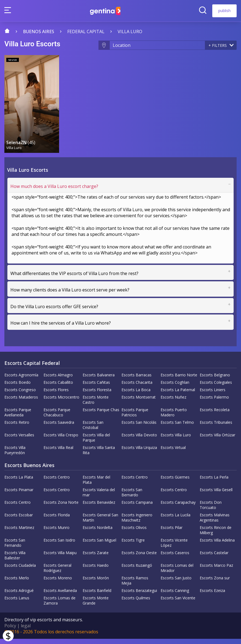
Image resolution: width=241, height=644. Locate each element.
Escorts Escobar (19, 520)
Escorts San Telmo (177, 427)
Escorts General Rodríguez (57, 573)
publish (224, 11)
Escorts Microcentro (61, 402)
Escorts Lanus (17, 603)
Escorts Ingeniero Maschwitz (137, 523)
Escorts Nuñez (173, 402)
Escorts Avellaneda (60, 596)
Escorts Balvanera (99, 380)
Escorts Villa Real (58, 453)
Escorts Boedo (18, 387)
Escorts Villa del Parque (96, 443)
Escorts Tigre (133, 545)
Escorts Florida (57, 520)
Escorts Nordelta (98, 533)
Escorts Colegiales (216, 387)
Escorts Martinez (19, 533)
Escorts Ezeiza (212, 596)
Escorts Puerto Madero (174, 417)
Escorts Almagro (58, 380)
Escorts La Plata (19, 482)
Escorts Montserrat (139, 402)
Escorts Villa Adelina (217, 545)
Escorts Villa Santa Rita (99, 455)
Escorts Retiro (17, 427)
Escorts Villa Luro (176, 440)
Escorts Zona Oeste (139, 558)
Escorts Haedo (96, 570)
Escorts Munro (56, 533)
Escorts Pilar (172, 533)
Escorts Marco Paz (216, 570)
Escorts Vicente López (174, 548)
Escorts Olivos (134, 533)
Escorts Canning (175, 596)
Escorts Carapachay (178, 507)
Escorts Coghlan (175, 387)
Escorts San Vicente (178, 603)
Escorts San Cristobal (93, 430)
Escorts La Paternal (178, 395)
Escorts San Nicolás (139, 427)
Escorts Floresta (97, 395)
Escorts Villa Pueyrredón (15, 455)
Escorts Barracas (137, 380)
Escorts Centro (57, 482)
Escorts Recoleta (215, 415)
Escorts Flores (56, 395)
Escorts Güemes (175, 482)
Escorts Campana (137, 507)
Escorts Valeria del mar (99, 497)
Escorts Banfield (97, 596)
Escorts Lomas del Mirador (177, 573)
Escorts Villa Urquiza (139, 453)
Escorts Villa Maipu (60, 558)
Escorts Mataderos (21, 402)
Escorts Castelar (214, 558)
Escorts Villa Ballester (15, 560)
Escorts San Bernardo (132, 497)
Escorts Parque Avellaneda (18, 417)
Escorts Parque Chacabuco (57, 417)
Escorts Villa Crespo (61, 440)
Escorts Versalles (19, 440)
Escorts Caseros (175, 558)
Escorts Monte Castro (96, 405)
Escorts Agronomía (21, 380)
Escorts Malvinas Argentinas (215, 523)
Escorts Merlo (17, 583)
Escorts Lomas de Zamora (59, 606)
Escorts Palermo (214, 402)
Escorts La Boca (136, 395)
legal (26, 631)
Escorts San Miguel (99, 545)
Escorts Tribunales (216, 427)
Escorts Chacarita (137, 387)
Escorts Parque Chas (101, 415)
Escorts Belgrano (215, 380)
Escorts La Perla (214, 482)
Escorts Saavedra (59, 427)
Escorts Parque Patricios (135, 417)
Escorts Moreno (58, 583)
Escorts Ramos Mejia (135, 586)
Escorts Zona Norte (61, 507)
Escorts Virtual (173, 453)
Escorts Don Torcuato (211, 510)
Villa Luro (130, 32)
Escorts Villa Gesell (216, 495)
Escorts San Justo (176, 583)
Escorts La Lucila (175, 520)
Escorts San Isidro (59, 545)
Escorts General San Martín (100, 523)
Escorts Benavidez (99, 507)
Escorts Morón (96, 583)
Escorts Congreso (20, 395)
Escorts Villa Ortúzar (217, 440)
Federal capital (86, 32)
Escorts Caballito (58, 387)
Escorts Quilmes (136, 603)
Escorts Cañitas (96, 387)
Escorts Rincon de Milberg (216, 535)
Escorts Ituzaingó (137, 570)
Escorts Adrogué (19, 596)
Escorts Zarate (96, 558)
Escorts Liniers (213, 395)
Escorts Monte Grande (96, 606)
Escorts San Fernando (15, 548)
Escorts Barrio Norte (179, 380)
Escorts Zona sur (215, 583)
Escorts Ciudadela (20, 570)
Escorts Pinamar (19, 495)
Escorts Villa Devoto (139, 440)
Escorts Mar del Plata (96, 485)
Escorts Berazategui (139, 596)
